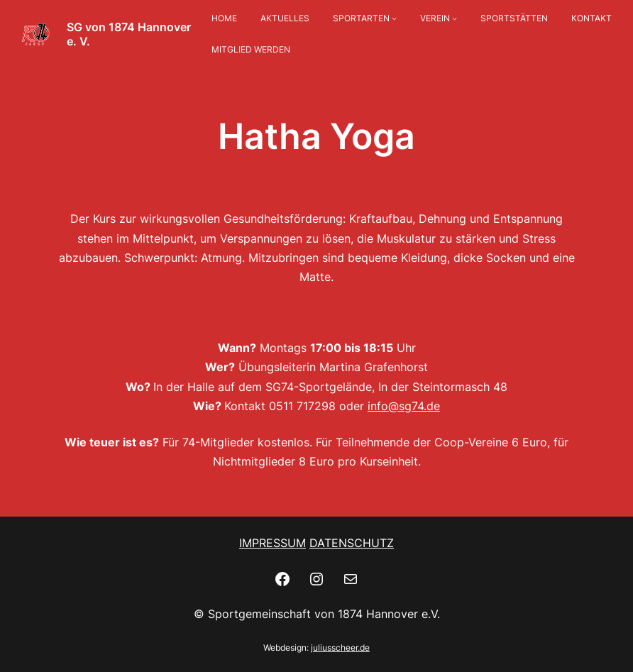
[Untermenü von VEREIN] (455, 19)
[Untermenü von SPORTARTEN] (394, 19)
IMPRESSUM (273, 543)
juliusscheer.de (340, 648)
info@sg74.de (404, 406)
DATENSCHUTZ (352, 543)
